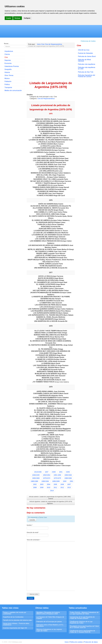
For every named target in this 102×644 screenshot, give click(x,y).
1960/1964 (68, 475)
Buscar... (7, 44)
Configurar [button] (27, 18)
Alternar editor (33, 594)
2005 (55, 484)
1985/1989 (34, 481)
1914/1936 (38, 472)
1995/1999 (56, 481)
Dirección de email (33, 532)
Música (7, 78)
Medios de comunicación (13, 90)
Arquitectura (9, 51)
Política (7, 84)
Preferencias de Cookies (88, 41)
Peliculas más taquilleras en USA (87, 68)
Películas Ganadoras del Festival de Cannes (86, 76)
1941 (61, 472)
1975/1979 (57, 478)
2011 (55, 488)
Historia (7, 72)
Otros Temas (9, 75)
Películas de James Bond (87, 56)
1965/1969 (36, 478)
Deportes (8, 60)
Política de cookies (76, 642)
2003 (42, 484)
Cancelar (32, 520)
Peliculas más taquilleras (87, 64)
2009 (42, 488)
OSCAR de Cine (84, 50)
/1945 (68, 472)
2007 (69, 484)
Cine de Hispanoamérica (46, 99)
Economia (8, 63)
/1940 (54, 472)
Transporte (8, 87)
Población (8, 81)
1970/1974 (47, 478)
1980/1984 (68, 478)
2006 (62, 484)
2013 (69, 488)
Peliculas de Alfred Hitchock (84, 60)
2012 (62, 488)
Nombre (30, 525)
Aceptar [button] (9, 18)
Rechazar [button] (18, 18)
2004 (49, 484)
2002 (35, 484)
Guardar (31, 598)
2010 (49, 488)
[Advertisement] (14, 123)
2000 (65, 481)
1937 (47, 472)
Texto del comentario (34, 540)
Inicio (67, 642)
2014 (52, 491)
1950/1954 (47, 475)
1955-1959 (57, 475)
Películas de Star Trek (86, 72)
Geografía (8, 69)
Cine (6, 57)
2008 (35, 488)
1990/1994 (45, 481)
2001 (72, 481)
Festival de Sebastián (85, 53)
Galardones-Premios (12, 66)
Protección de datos (91, 642)
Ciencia (7, 54)
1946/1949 (36, 475)
